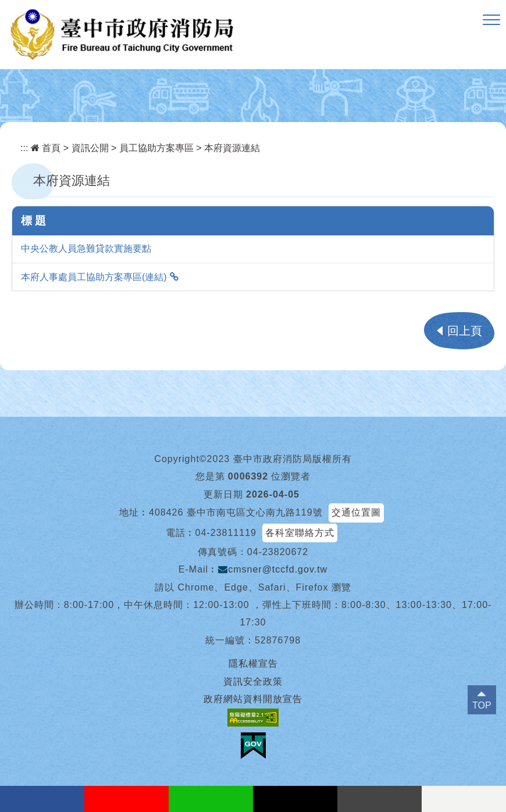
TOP (482, 705)
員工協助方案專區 (156, 148)
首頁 (46, 148)
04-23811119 (226, 533)
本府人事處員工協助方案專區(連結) (94, 277)
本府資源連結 (232, 148)
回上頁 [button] (465, 331)
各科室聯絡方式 (300, 533)
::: (24, 148)
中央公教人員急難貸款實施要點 (86, 248)
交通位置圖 (356, 512)
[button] (491, 20)
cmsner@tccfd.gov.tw (273, 569)
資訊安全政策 (253, 682)
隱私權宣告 (253, 663)
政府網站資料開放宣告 (253, 699)
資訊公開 (90, 148)
